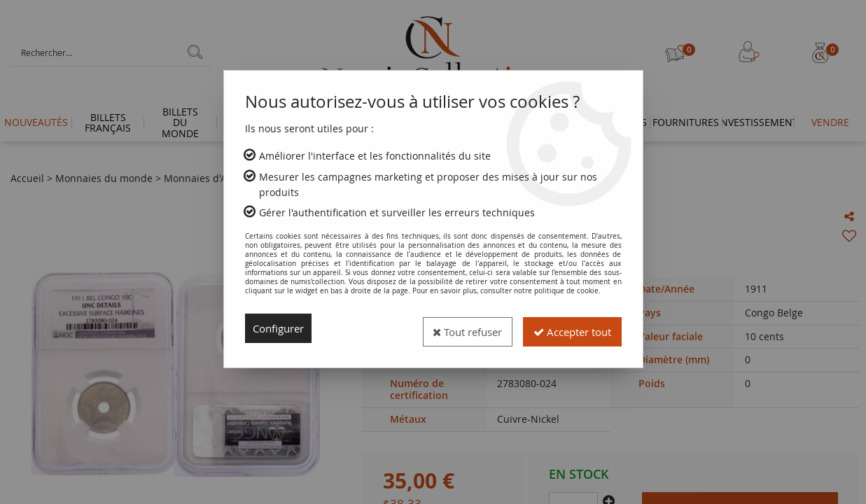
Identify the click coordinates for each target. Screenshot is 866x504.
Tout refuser (453, 328)
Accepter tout (567, 328)
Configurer (281, 328)
